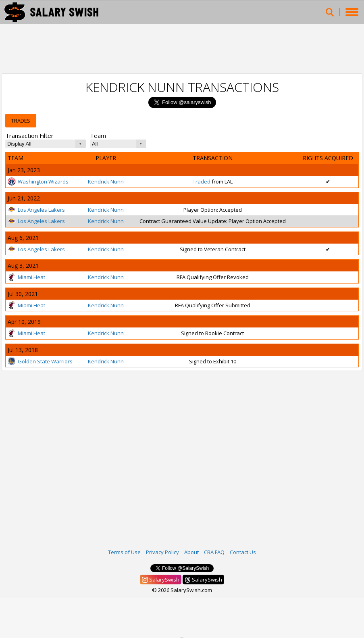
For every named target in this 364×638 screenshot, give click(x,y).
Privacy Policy (162, 552)
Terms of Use (124, 552)
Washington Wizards (38, 181)
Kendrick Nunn (106, 181)
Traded (202, 181)
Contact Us (243, 552)
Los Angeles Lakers (36, 210)
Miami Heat (26, 277)
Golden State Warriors (40, 361)
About (191, 552)
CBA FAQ (214, 552)
